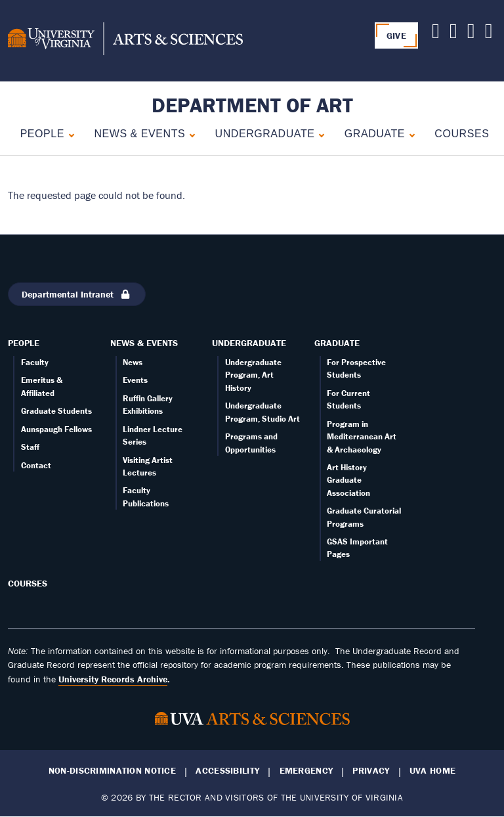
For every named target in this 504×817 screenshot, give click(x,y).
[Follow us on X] (436, 34)
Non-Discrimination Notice (112, 771)
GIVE (396, 35)
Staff (30, 447)
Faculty (35, 362)
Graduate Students (56, 411)
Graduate (375, 134)
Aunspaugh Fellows (56, 429)
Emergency (306, 771)
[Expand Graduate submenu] (409, 134)
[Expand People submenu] (69, 134)
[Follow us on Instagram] (489, 34)
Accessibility (227, 771)
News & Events (139, 134)
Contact (36, 465)
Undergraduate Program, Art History (253, 375)
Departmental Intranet (77, 294)
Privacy (371, 771)
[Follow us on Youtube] (453, 34)
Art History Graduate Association (348, 480)
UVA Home (432, 771)
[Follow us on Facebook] (471, 34)
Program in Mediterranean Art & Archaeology (362, 437)
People (42, 134)
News (133, 362)
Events (135, 380)
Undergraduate (265, 134)
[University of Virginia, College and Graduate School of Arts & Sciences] (125, 41)
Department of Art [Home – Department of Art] (252, 105)
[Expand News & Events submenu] (189, 134)
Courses (462, 134)
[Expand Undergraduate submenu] (319, 134)
